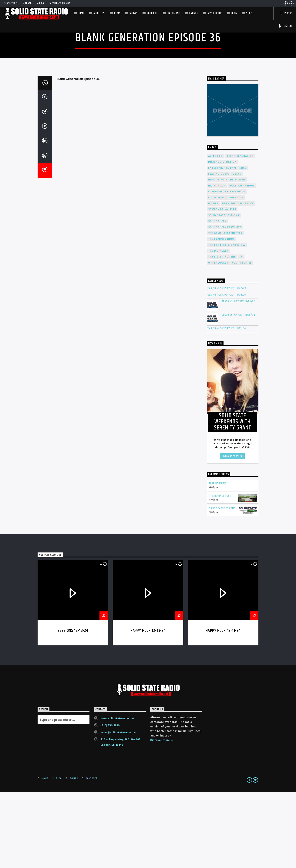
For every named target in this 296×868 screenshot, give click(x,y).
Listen (285, 26)
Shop (249, 13)
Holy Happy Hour (242, 262)
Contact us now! (60, 3)
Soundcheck (217, 297)
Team (27, 3)
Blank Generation (240, 232)
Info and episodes (233, 533)
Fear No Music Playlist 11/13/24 (226, 405)
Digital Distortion (223, 238)
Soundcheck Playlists (225, 304)
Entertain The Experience (227, 244)
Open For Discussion (238, 280)
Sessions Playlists (222, 286)
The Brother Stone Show (227, 321)
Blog (40, 3)
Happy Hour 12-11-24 (223, 707)
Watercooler (218, 339)
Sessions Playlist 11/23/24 (239, 378)
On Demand (173, 13)
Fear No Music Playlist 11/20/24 (227, 371)
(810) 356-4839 (110, 802)
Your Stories (242, 339)
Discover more (162, 817)
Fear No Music (219, 250)
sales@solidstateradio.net (118, 809)
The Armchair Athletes (225, 309)
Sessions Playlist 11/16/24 (238, 391)
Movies (213, 280)
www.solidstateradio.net (117, 795)
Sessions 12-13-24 (73, 707)
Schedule (10, 3)
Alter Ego (216, 232)
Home (81, 13)
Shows (134, 13)
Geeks (237, 250)
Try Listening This (222, 333)
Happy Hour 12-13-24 (148, 707)
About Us (99, 13)
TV (241, 333)
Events (194, 13)
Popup (285, 13)
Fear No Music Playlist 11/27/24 (227, 365)
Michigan (237, 274)
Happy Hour (217, 262)
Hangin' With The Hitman (227, 256)
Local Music (217, 274)
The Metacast (218, 327)
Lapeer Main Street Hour (227, 268)
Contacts (92, 855)
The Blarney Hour (222, 315)
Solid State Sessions (224, 292)
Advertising (215, 13)
